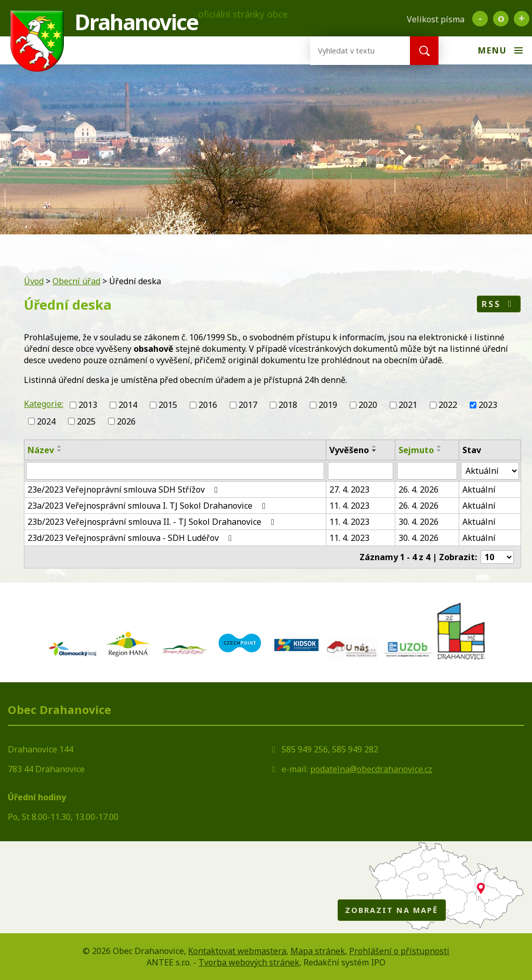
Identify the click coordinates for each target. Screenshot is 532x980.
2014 (128, 405)
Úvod (34, 281)
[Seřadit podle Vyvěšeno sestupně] (375, 451)
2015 (168, 405)
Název (41, 450)
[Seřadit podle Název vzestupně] (60, 446)
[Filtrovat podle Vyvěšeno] (361, 471)
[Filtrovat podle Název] (175, 471)
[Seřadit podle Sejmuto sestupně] (440, 451)
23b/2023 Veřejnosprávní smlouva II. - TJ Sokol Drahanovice (153, 522)
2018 (288, 405)
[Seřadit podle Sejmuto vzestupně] (440, 446)
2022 (448, 405)
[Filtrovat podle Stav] (490, 471)
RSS (498, 304)
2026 (126, 421)
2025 (86, 421)
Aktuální (479, 489)
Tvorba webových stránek (249, 962)
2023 (488, 405)
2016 (208, 405)
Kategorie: (44, 404)
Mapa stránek (318, 951)
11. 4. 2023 (349, 506)
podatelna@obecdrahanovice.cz (371, 769)
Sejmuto (416, 450)
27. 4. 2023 (349, 489)
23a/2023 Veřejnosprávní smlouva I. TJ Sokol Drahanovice (148, 506)
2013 (88, 405)
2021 (408, 405)
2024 (46, 421)
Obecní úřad (76, 281)
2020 (368, 405)
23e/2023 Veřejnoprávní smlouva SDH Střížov (124, 489)
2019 (328, 405)
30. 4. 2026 (418, 522)
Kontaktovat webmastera (237, 951)
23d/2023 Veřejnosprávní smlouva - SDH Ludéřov (131, 538)
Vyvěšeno (349, 450)
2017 (248, 405)
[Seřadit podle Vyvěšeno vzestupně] (375, 446)
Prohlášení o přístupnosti (399, 951)
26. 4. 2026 (418, 489)
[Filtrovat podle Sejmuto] (427, 471)
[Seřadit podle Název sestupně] (60, 451)
